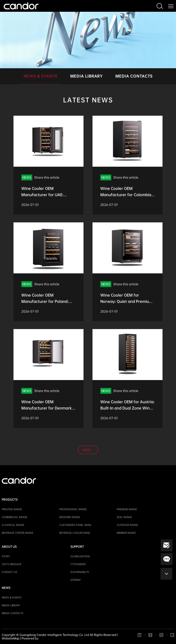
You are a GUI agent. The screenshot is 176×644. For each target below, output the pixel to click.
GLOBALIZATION (80, 556)
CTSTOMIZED (78, 564)
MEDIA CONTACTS (134, 76)
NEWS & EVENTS (41, 76)
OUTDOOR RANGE (127, 525)
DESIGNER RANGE (70, 517)
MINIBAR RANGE (126, 533)
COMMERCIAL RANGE (14, 517)
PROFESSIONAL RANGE (73, 509)
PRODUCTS (10, 499)
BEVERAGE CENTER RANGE (18, 533)
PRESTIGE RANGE (12, 509)
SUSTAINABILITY (80, 572)
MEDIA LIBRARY (86, 76)
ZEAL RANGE (124, 517)
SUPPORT (77, 547)
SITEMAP (76, 580)
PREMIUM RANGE (127, 509)
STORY (6, 556)
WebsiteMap (11, 638)
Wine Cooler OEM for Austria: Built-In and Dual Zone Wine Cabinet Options (127, 408)
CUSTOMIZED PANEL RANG (75, 525)
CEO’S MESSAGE (12, 564)
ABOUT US (9, 547)
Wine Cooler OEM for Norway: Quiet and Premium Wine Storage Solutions (126, 301)
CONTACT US (9, 572)
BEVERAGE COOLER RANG (75, 533)
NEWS (6, 588)
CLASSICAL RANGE (13, 525)
